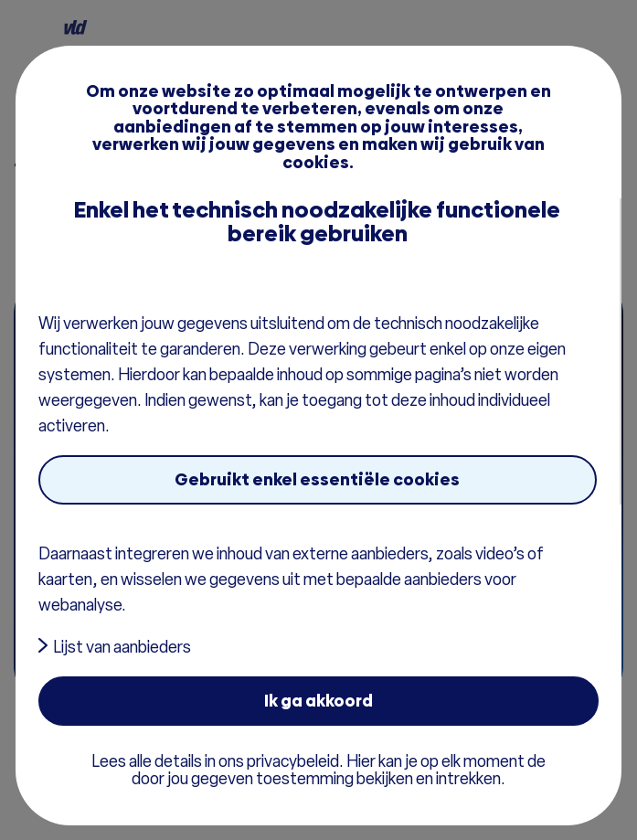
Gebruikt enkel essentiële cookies (317, 479)
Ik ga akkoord (318, 701)
